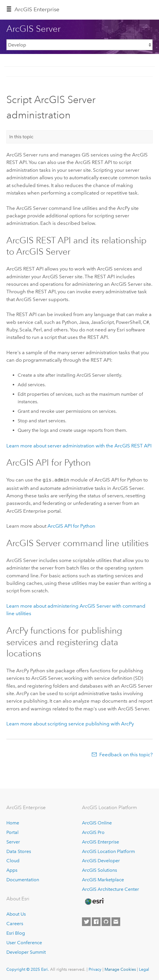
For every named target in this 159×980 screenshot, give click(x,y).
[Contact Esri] (116, 921)
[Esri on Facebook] (96, 921)
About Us (16, 913)
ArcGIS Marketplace (103, 879)
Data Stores (19, 851)
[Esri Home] (94, 901)
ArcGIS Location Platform (108, 851)
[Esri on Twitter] (86, 921)
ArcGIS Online (97, 822)
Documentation (23, 879)
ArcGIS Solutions (99, 870)
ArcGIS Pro (93, 832)
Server (13, 841)
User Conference (24, 942)
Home (13, 822)
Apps (12, 870)
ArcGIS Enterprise (37, 9)
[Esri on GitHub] (106, 921)
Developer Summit (26, 952)
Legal (144, 969)
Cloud (13, 860)
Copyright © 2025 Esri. (28, 969)
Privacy (95, 969)
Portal (12, 832)
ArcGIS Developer (101, 860)
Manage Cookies (120, 969)
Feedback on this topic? (126, 754)
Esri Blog (16, 933)
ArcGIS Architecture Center (110, 889)
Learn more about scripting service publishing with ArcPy (70, 723)
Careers (15, 923)
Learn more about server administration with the (79, 446)
